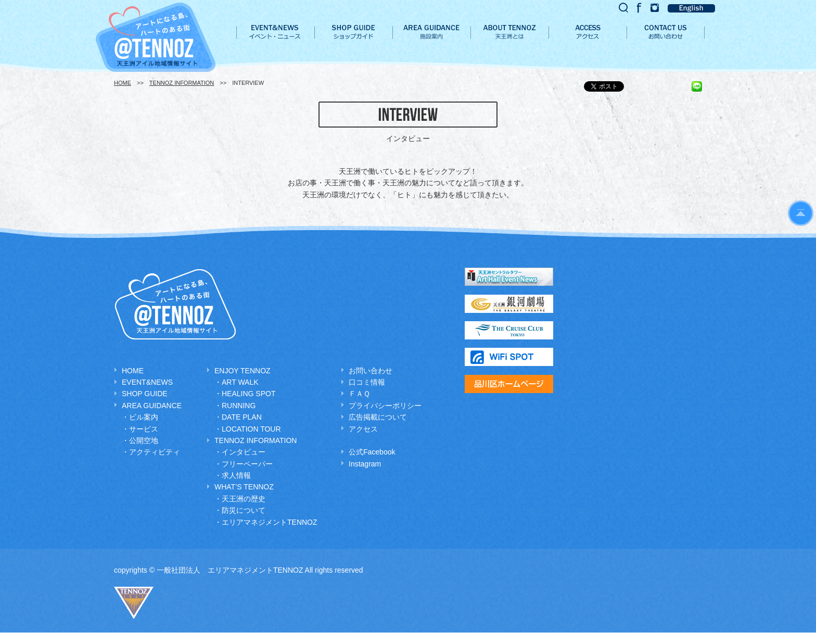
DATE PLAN (242, 417)
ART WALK (240, 382)
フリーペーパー (247, 464)
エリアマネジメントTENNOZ (270, 522)
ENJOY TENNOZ (243, 371)
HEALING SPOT (248, 394)
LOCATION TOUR (251, 429)
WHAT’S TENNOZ (244, 487)
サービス (144, 429)
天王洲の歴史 (244, 499)
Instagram (365, 464)
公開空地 (144, 440)
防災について (244, 510)
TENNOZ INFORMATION (182, 83)
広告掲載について (378, 417)
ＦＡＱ (359, 394)
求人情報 (236, 475)
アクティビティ (155, 452)
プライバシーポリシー (385, 406)
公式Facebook (372, 452)
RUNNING (239, 406)
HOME (123, 83)
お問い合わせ (371, 371)
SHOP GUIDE (145, 394)
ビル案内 (144, 417)
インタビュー (244, 452)
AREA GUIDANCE (152, 406)
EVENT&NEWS (147, 382)
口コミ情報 (367, 382)
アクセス (363, 429)
